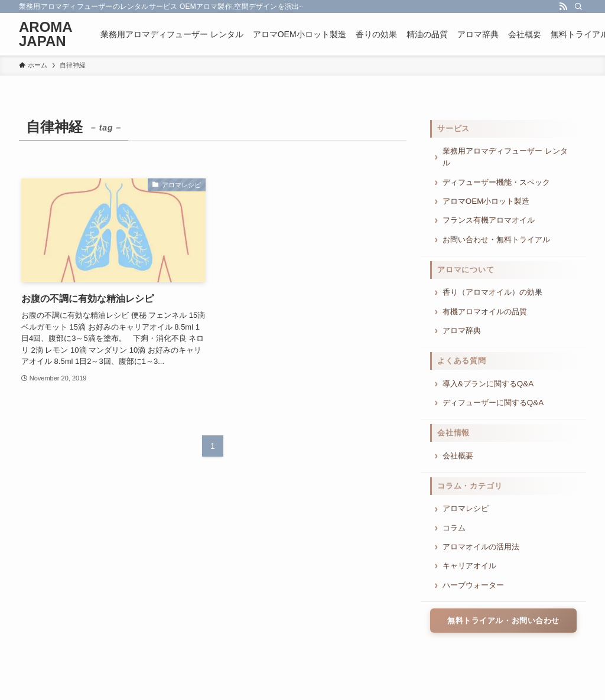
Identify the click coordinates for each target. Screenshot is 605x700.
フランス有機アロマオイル (489, 220)
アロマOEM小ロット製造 (486, 201)
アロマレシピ (466, 508)
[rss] (563, 6)
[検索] (578, 6)
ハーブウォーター (473, 585)
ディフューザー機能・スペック (496, 182)
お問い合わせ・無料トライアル (496, 240)
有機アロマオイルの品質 (485, 312)
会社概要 (458, 456)
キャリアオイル (469, 566)
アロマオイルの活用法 (481, 547)
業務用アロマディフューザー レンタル (505, 157)
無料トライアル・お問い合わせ (503, 621)
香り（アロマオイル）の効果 (492, 292)
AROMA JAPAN (45, 34)
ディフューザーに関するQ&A (493, 403)
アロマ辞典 (462, 331)
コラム (454, 528)
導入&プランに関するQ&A (488, 384)
